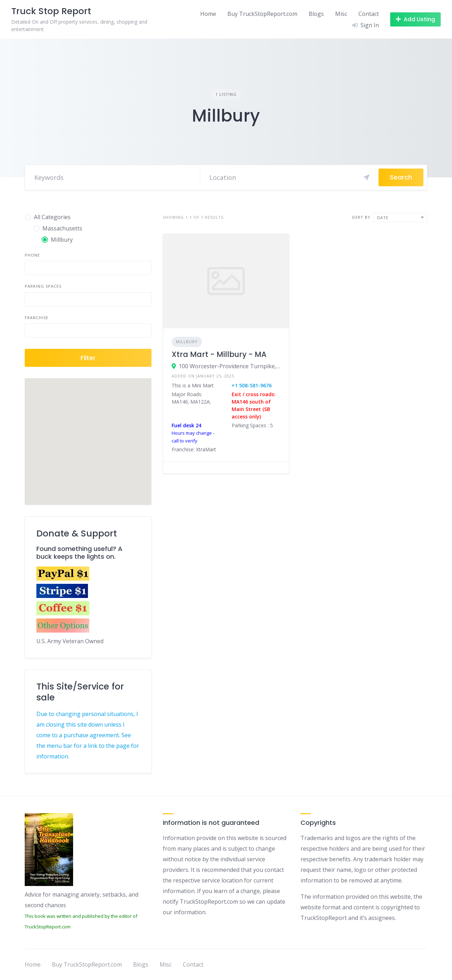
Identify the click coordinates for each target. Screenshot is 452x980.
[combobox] (400, 218)
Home (208, 14)
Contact (369, 14)
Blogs (316, 14)
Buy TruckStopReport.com (262, 14)
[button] (88, 435)
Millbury (187, 342)
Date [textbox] (383, 218)
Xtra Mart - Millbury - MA (219, 354)
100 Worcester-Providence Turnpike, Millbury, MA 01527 (230, 366)
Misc (341, 14)
